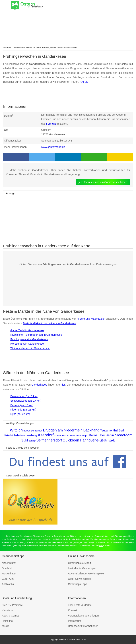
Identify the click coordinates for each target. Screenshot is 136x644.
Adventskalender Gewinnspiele (86, 574)
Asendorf (46, 435)
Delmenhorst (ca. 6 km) (24, 396)
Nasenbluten (9, 563)
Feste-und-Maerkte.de (91, 319)
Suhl (24, 440)
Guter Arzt (8, 579)
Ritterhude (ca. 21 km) (23, 410)
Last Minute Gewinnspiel (82, 568)
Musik (5, 626)
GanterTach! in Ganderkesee (27, 330)
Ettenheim (75, 436)
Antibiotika (8, 584)
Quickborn (71, 440)
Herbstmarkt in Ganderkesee (27, 344)
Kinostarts (8, 610)
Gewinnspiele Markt (79, 563)
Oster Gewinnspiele (79, 579)
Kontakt (72, 610)
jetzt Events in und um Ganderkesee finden (103, 182)
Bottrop (32, 441)
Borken (27, 431)
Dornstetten (37, 431)
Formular (51, 124)
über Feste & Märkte (80, 605)
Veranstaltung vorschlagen (83, 616)
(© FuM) (85, 82)
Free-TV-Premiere (12, 605)
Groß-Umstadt (105, 440)
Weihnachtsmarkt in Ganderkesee (30, 348)
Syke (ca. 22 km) (20, 414)
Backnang (91, 430)
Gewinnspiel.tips (78, 584)
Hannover (88, 440)
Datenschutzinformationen (83, 626)
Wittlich (16, 430)
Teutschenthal (109, 430)
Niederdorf (123, 435)
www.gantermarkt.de (53, 147)
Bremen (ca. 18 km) (22, 405)
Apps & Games (11, 616)
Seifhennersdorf (49, 440)
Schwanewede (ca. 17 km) (26, 401)
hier (63, 385)
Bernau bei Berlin (101, 435)
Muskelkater (9, 574)
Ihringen (84, 436)
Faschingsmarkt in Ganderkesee (29, 339)
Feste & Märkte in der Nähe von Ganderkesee (50, 323)
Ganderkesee (39, 385)
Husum (66, 436)
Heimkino (7, 621)
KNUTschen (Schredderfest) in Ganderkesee (36, 335)
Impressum (74, 621)
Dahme (58, 436)
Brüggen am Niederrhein (63, 430)
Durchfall (7, 568)
